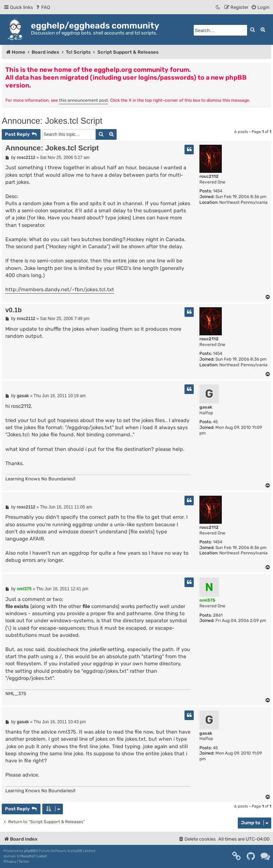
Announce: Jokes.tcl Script (52, 121)
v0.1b (14, 310)
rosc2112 (209, 176)
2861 (218, 615)
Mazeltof (28, 856)
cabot (42, 856)
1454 (218, 191)
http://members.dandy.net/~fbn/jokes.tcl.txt (60, 290)
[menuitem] (42, 7)
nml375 (207, 600)
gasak (206, 407)
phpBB (30, 851)
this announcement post (84, 100)
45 (215, 422)
